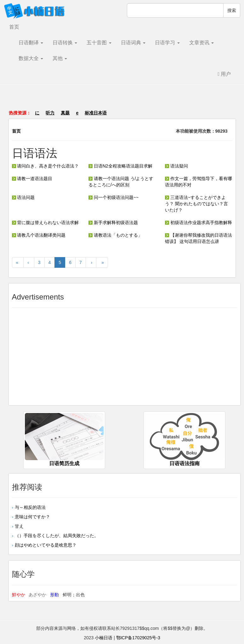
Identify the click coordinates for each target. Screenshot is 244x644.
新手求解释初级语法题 (113, 223)
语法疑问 (176, 166)
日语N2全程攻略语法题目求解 (120, 166)
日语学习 (167, 43)
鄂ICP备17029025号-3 (138, 638)
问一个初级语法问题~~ (113, 197)
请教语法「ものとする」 (115, 235)
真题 (65, 113)
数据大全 (31, 58)
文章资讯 (201, 43)
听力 (50, 113)
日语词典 (133, 43)
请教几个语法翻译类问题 (39, 235)
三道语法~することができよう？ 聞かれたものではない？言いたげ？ (196, 204)
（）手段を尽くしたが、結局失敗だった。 (57, 536)
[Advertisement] (122, 100)
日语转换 (65, 43)
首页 (14, 27)
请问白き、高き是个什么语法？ (45, 166)
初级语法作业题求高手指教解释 (199, 223)
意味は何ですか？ (32, 517)
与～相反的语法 (30, 507)
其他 (60, 58)
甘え (19, 526)
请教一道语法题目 (32, 179)
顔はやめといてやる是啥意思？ (46, 545)
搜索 (232, 10)
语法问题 (23, 197)
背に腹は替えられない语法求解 (45, 223)
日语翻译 (31, 43)
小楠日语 (104, 638)
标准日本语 (96, 113)
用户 (224, 74)
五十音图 (99, 43)
